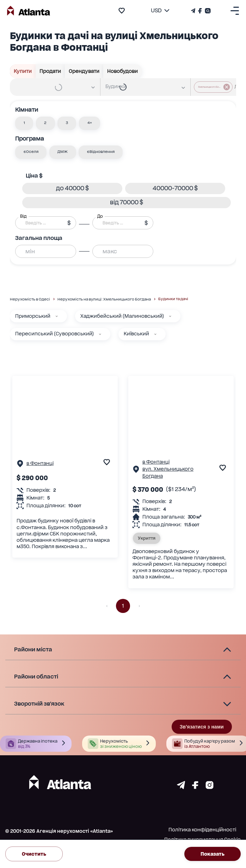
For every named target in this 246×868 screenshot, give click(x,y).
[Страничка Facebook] (200, 11)
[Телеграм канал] (194, 11)
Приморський (33, 316)
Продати (50, 71)
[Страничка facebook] (195, 787)
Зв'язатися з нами (202, 727)
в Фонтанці (40, 463)
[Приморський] (57, 316)
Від (23, 216)
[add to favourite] (122, 11)
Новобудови (123, 71)
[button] (24, 123)
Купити (23, 71)
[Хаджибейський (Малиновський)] (170, 316)
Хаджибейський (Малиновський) (122, 316)
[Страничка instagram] (210, 787)
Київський (136, 334)
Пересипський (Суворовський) (54, 334)
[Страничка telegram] (181, 787)
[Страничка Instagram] (207, 11)
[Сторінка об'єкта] (20, 465)
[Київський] (155, 334)
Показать (213, 854)
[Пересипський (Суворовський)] (100, 334)
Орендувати (84, 71)
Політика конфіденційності (202, 830)
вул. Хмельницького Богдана (168, 472)
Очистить (34, 854)
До (100, 216)
